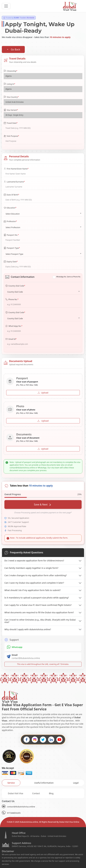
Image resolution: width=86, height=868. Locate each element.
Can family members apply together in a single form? (31, 568)
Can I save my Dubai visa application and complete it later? (34, 583)
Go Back (13, 49)
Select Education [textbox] (13, 214)
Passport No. (11, 235)
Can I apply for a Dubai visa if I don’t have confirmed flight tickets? (38, 605)
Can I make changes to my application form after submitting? (36, 575)
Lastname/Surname (14, 182)
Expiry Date (11, 262)
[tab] (11, 783)
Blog (51, 793)
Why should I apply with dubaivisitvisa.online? (28, 629)
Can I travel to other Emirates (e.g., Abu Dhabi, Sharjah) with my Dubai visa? (40, 621)
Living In (9, 84)
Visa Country (11, 97)
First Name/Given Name (16, 169)
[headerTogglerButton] (6, 6)
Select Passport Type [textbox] (14, 254)
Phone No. (12, 300)
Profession (10, 221)
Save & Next (42, 504)
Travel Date (11, 123)
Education (10, 208)
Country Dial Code (15, 286)
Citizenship (10, 71)
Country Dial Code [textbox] (15, 292)
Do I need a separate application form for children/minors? (34, 561)
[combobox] (43, 213)
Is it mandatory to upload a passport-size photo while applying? (37, 598)
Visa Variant (11, 110)
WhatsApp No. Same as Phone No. (69, 277)
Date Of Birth (11, 195)
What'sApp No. (14, 326)
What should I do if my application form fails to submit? (33, 590)
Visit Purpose (11, 136)
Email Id (11, 339)
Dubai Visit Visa (15, 793)
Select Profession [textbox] (13, 227)
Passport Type (12, 248)
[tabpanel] (43, 793)
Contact (36, 793)
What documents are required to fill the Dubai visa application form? (39, 612)
